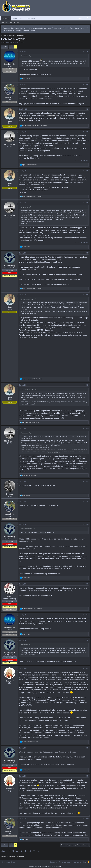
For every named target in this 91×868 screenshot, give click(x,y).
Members (31, 18)
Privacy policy (76, 862)
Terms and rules (64, 862)
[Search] (88, 18)
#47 (87, 253)
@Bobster (51, 115)
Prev (5, 47)
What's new (18, 18)
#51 (87, 481)
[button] (24, 18)
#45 (87, 171)
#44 (87, 132)
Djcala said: (25, 56)
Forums (6, 18)
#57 (87, 668)
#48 (87, 295)
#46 (87, 203)
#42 (87, 85)
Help (84, 862)
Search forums (15, 22)
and (30, 165)
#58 (87, 748)
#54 (87, 584)
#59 (87, 776)
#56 (87, 640)
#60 (87, 819)
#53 (87, 524)
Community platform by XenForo (45, 866)
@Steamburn (24, 118)
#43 (87, 109)
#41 (87, 51)
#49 (87, 385)
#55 (87, 615)
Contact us (53, 862)
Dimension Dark (8, 862)
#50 (87, 428)
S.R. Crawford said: (27, 299)
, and (35, 126)
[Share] (84, 52)
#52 (87, 502)
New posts (5, 22)
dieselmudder (8, 43)
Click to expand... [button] (54, 452)
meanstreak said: (26, 529)
